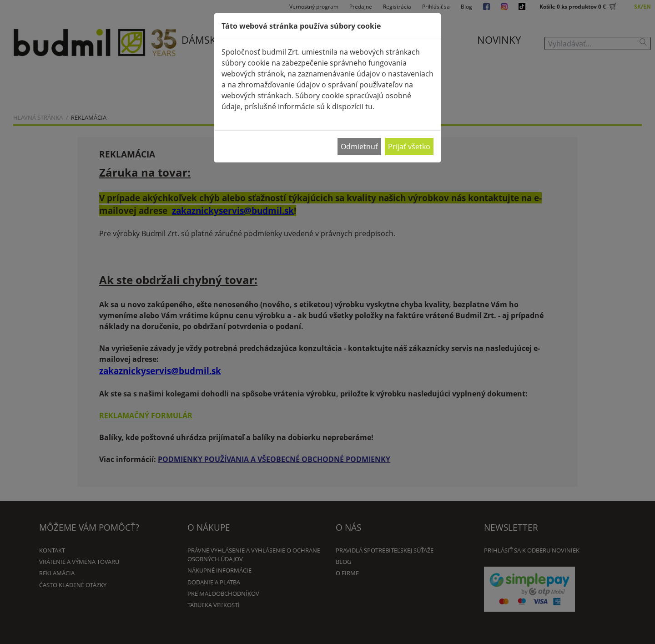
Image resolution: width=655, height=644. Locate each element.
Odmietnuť (359, 147)
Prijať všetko (409, 147)
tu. (370, 106)
